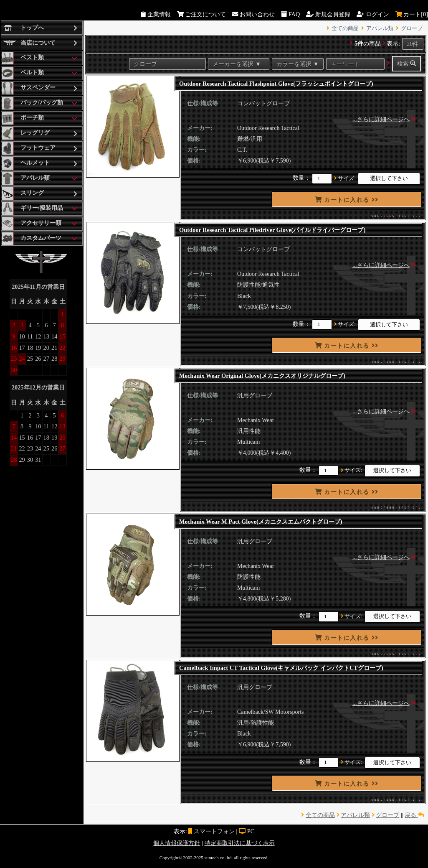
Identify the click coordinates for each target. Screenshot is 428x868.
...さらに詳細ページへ (381, 119)
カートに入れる (347, 200)
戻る (414, 815)
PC (251, 831)
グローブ (412, 28)
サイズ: (347, 178)
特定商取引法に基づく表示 (240, 843)
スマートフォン (214, 831)
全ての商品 (345, 28)
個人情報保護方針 (177, 843)
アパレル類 (380, 28)
